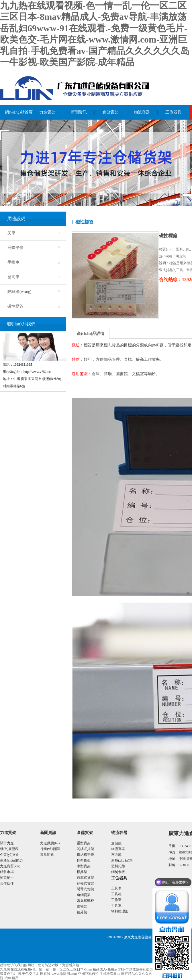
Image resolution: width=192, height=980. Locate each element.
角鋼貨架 (84, 895)
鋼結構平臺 (85, 855)
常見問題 (47, 855)
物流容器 (142, 112)
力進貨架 (47, 112)
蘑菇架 (82, 912)
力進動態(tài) (50, 843)
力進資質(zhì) (10, 866)
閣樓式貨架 (85, 849)
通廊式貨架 (85, 878)
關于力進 (7, 843)
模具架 (82, 872)
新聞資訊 (79, 112)
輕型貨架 (84, 860)
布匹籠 (116, 855)
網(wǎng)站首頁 (18, 112)
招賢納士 (7, 878)
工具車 (116, 888)
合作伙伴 (7, 883)
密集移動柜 (85, 901)
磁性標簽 (15, 306)
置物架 (82, 906)
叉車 (11, 233)
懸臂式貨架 (85, 889)
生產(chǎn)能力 (11, 860)
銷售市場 (7, 872)
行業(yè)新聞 (50, 849)
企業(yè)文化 (10, 855)
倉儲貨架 (110, 112)
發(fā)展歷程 (9, 849)
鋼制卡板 (118, 872)
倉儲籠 (116, 843)
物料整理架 (120, 911)
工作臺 (116, 900)
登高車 (13, 277)
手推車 (13, 262)
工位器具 (173, 112)
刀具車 (116, 906)
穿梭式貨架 (85, 883)
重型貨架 (84, 843)
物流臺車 (118, 849)
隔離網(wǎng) (19, 292)
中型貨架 (84, 866)
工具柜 (116, 894)
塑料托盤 (118, 866)
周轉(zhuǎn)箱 (122, 860)
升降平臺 (15, 248)
